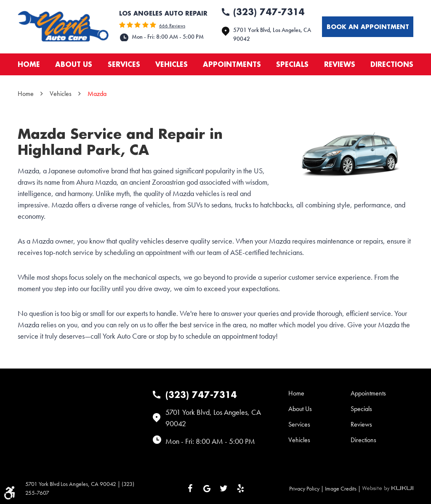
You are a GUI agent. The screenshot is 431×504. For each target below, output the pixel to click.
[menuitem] (29, 64)
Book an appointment (368, 27)
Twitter (224, 488)
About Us (74, 64)
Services (124, 64)
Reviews (340, 64)
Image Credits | (343, 488)
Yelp (241, 488)
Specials (292, 64)
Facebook (190, 488)
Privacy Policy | (307, 488)
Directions (392, 64)
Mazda (97, 94)
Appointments (232, 64)
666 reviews (172, 26)
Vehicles (172, 64)
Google (207, 488)
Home (29, 64)
